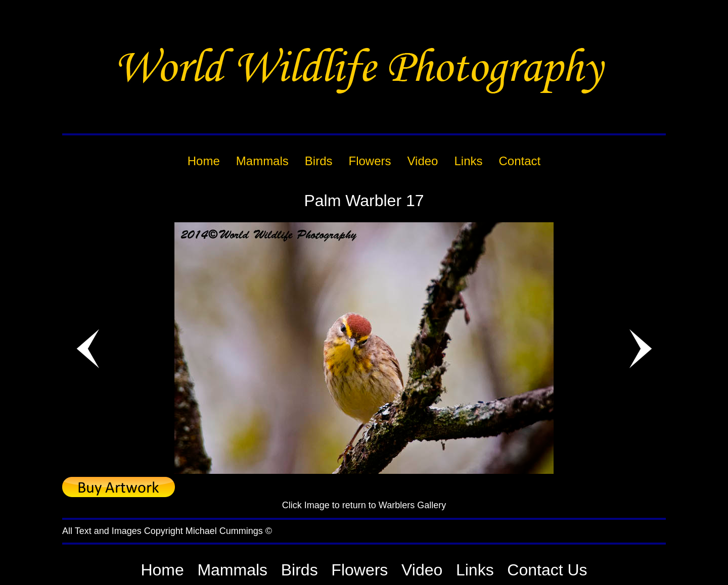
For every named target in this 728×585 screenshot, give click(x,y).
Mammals (232, 570)
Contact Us (547, 570)
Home (162, 570)
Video (422, 570)
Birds (300, 570)
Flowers (359, 570)
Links (475, 570)
